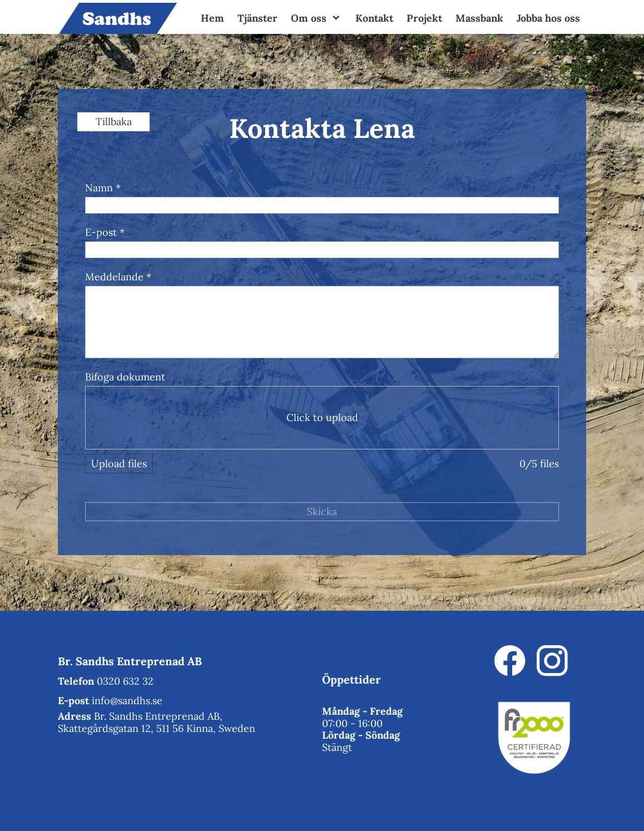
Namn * (103, 188)
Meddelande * (118, 277)
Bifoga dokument (125, 377)
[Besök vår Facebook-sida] (510, 661)
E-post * (105, 232)
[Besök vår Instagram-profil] (552, 661)
